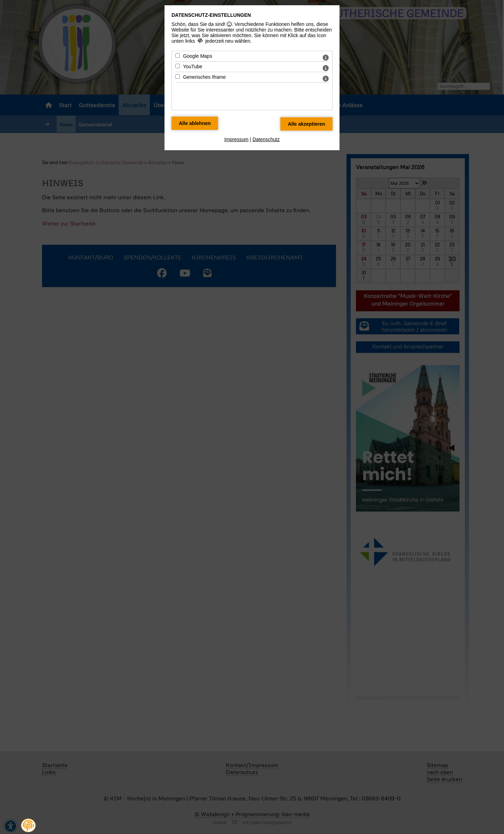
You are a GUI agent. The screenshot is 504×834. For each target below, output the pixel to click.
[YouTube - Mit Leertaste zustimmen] (178, 66)
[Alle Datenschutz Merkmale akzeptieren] (306, 124)
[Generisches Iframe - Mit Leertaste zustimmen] (178, 77)
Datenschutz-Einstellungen (211, 15)
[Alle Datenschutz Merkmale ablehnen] (195, 123)
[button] (28, 825)
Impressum (236, 139)
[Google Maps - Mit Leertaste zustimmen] (178, 55)
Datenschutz (266, 139)
